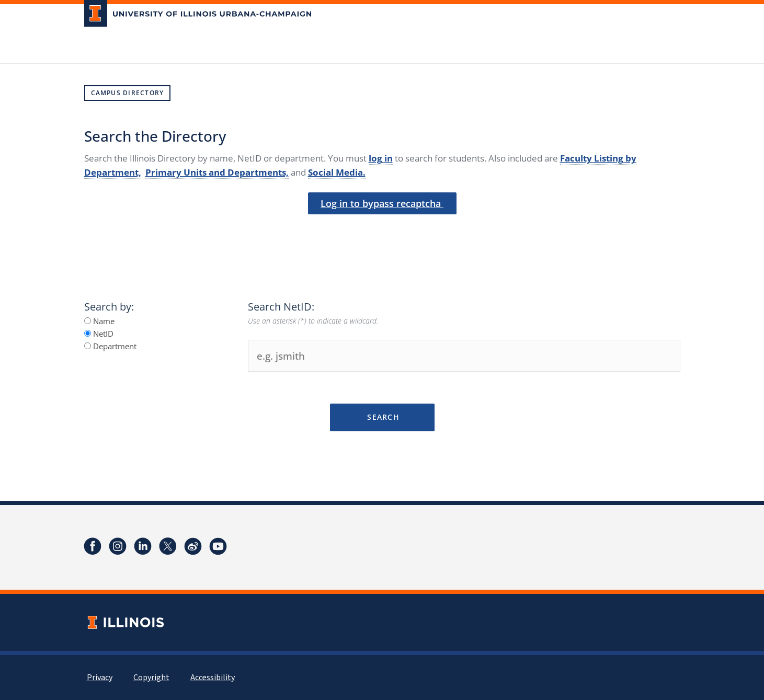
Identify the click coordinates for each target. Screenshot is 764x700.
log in (381, 158)
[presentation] (382, 240)
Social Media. (337, 172)
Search (382, 417)
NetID (99, 334)
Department (110, 346)
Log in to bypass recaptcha (382, 203)
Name (99, 321)
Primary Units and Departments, (217, 172)
